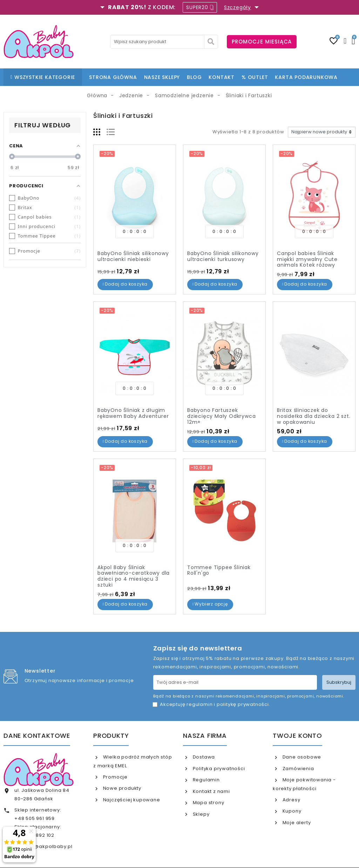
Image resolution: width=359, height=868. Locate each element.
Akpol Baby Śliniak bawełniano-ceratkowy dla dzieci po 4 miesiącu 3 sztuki (134, 576)
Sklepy (201, 814)
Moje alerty (296, 823)
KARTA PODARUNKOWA (306, 77)
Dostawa (203, 757)
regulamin (199, 704)
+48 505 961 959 (35, 818)
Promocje (115, 777)
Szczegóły (238, 7)
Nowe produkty (121, 788)
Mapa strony (208, 803)
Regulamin (206, 780)
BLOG (194, 77)
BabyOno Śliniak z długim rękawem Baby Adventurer (133, 413)
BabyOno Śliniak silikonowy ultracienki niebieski (133, 256)
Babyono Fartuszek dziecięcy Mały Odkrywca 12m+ (221, 416)
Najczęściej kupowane (131, 800)
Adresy (291, 800)
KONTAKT (222, 77)
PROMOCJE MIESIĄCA (262, 42)
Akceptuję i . (215, 704)
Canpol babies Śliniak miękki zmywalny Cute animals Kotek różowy (307, 259)
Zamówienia (298, 769)
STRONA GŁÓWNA (113, 77)
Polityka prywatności (218, 769)
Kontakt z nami (211, 791)
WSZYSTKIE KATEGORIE (43, 77)
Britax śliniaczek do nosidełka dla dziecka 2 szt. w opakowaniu (314, 416)
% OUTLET (255, 77)
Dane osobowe (301, 757)
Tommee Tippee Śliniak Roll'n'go (219, 570)
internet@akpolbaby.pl (43, 846)
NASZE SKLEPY (162, 77)
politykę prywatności (243, 704)
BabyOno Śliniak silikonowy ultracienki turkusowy (223, 256)
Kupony (291, 811)
